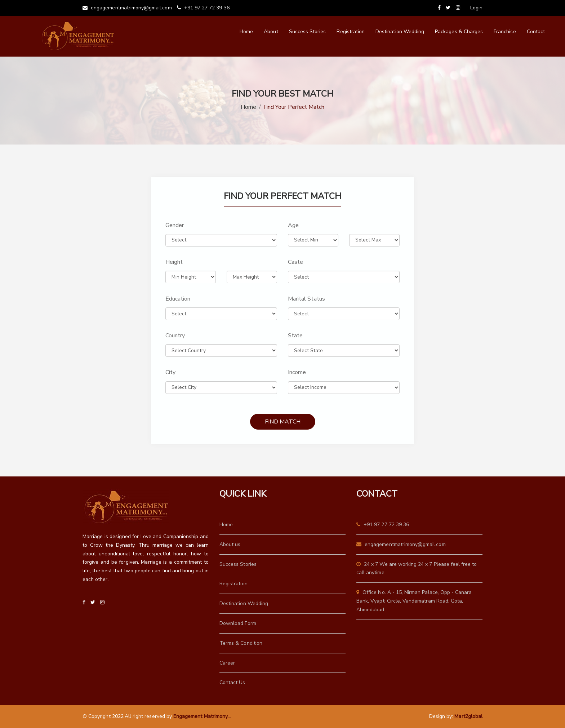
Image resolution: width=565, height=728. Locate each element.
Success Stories (308, 32)
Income (297, 372)
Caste (295, 262)
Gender (175, 225)
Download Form (238, 623)
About (271, 32)
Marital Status (306, 299)
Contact (536, 32)
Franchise (505, 32)
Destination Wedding (400, 32)
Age (293, 225)
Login (476, 8)
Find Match (283, 422)
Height (174, 262)
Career (227, 663)
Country (175, 336)
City (170, 372)
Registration (351, 32)
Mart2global (468, 716)
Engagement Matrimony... (202, 716)
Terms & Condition (241, 643)
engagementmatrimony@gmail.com (127, 8)
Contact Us (232, 682)
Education (178, 299)
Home (246, 32)
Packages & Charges (459, 32)
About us (230, 544)
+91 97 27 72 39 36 (203, 8)
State (295, 336)
